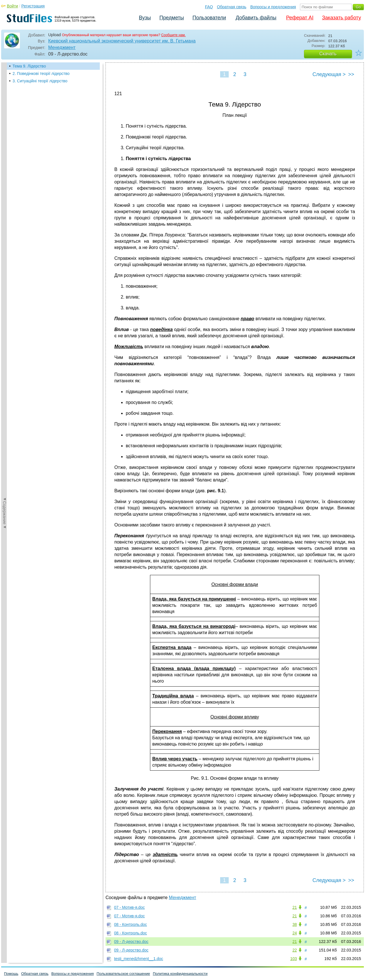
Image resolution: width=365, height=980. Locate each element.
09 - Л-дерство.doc (131, 942)
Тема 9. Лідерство (29, 66)
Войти (12, 6)
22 (295, 950)
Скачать (328, 54)
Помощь (11, 974)
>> (351, 74)
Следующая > (329, 74)
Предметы (172, 18)
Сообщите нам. (173, 35)
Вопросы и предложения (273, 7)
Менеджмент (62, 47)
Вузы (145, 18)
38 (295, 924)
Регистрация (33, 6)
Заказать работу (341, 18)
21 (295, 907)
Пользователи (209, 18)
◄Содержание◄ (5, 162)
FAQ (209, 7)
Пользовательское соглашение (123, 974)
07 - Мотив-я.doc (129, 907)
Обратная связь (232, 7)
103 (294, 959)
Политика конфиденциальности (180, 974)
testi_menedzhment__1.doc (139, 959)
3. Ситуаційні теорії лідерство (40, 81)
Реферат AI (300, 18)
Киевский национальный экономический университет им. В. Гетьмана (122, 41)
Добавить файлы (256, 18)
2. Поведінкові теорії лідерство (41, 73)
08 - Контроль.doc (130, 924)
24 (295, 933)
